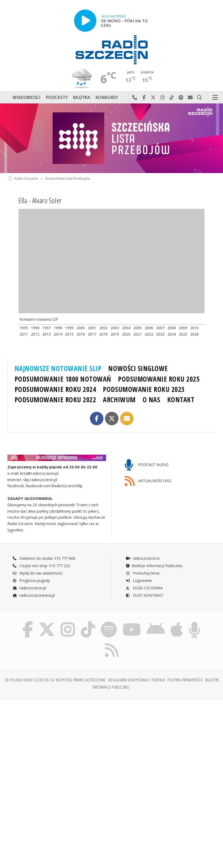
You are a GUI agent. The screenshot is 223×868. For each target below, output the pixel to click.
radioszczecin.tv (143, 558)
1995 (24, 328)
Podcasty (57, 98)
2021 (138, 334)
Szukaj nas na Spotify (181, 98)
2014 (58, 334)
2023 (160, 334)
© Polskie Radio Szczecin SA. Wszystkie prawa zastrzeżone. (56, 680)
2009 (183, 328)
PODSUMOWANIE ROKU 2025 (159, 379)
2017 (92, 334)
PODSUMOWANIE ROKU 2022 (55, 400)
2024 (172, 334)
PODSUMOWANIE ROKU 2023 (144, 389)
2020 (126, 334)
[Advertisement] (59, 744)
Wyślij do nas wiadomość (190, 98)
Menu (215, 98)
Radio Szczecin (23, 178)
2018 (103, 334)
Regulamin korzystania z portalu (137, 680)
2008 (172, 328)
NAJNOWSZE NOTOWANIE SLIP (58, 368)
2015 (69, 334)
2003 (115, 328)
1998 (58, 328)
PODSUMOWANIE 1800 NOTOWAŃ (63, 379)
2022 (149, 334)
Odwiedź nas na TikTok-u (172, 98)
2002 (103, 328)
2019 (115, 334)
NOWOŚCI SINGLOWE (138, 368)
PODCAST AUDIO (147, 465)
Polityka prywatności (185, 680)
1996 (35, 328)
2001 (92, 328)
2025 (183, 334)
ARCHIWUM (119, 400)
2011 (24, 334)
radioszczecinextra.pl (34, 595)
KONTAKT (181, 400)
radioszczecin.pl (29, 588)
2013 (47, 334)
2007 (160, 328)
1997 (47, 328)
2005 (138, 328)
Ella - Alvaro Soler (40, 200)
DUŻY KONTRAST (144, 595)
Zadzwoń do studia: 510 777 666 (44, 558)
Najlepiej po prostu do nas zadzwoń (135, 98)
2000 (81, 328)
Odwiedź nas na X (153, 98)
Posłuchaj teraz (142, 573)
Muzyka (82, 98)
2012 (35, 334)
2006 (149, 328)
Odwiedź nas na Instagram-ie (163, 98)
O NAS (151, 400)
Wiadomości (27, 98)
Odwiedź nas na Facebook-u (144, 98)
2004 (126, 328)
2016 (81, 334)
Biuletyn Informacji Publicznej (154, 566)
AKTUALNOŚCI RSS (148, 481)
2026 (194, 334)
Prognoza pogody (31, 580)
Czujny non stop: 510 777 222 (41, 566)
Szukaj (200, 98)
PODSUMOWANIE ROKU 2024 (55, 389)
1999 (69, 328)
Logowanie (139, 580)
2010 (194, 328)
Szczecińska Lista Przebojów (68, 178)
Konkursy (107, 98)
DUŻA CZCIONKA (144, 588)
